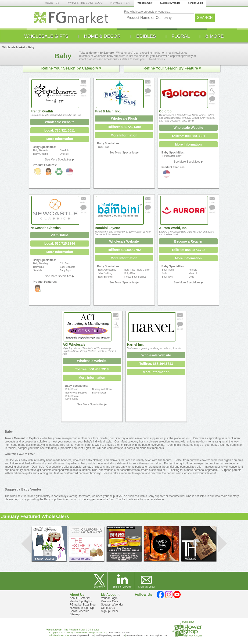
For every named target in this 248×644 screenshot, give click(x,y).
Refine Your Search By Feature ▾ (172, 68)
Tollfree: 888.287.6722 (188, 250)
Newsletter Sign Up (82, 608)
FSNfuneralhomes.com (137, 635)
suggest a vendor (97, 499)
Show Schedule (79, 611)
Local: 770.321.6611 (60, 130)
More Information (60, 139)
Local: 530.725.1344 (60, 244)
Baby (31, 47)
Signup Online (110, 611)
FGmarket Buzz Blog (83, 605)
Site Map (126, 633)
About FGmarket (80, 598)
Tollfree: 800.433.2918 (92, 369)
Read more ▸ (157, 59)
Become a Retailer (188, 241)
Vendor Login (195, 3)
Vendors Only (145, 3)
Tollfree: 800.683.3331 (188, 136)
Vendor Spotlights (81, 601)
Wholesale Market (14, 47)
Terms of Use (114, 633)
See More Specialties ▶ (60, 160)
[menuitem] (46, 36)
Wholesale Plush (124, 118)
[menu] (124, 36)
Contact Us (108, 608)
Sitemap (75, 614)
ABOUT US (52, 3)
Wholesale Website (60, 122)
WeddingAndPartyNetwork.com (110, 635)
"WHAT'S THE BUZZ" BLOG (85, 3)
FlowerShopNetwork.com (82, 635)
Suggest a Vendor (112, 605)
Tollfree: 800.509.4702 (124, 250)
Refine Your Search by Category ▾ (71, 68)
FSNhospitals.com (158, 635)
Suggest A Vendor (170, 3)
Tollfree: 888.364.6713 (156, 364)
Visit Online (60, 235)
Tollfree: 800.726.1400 (124, 127)
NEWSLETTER (120, 3)
